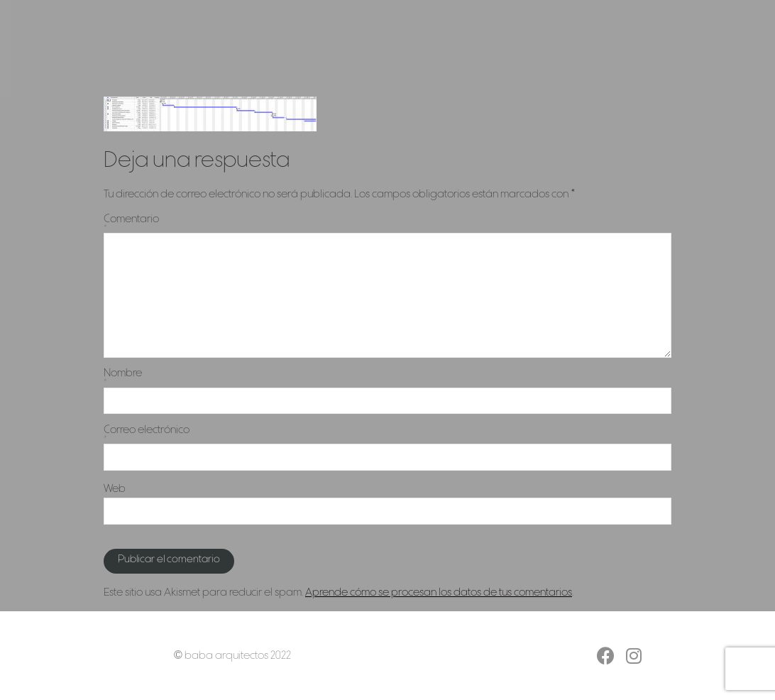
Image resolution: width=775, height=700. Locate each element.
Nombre (387, 377)
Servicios (471, 48)
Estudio (529, 48)
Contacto (589, 48)
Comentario (387, 223)
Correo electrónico (387, 434)
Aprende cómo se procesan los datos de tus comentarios (439, 593)
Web (115, 489)
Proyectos (406, 48)
